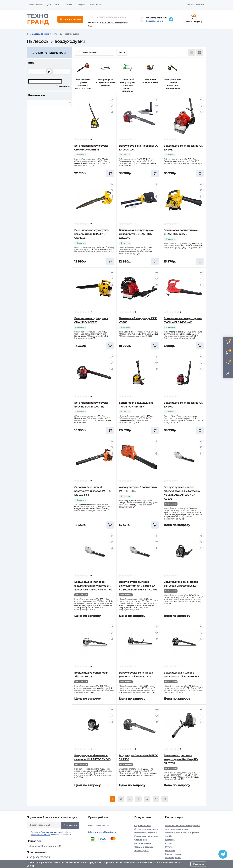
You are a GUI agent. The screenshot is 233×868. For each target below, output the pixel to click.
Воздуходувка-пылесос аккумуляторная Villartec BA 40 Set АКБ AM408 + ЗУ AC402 (138, 586)
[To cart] (110, 173)
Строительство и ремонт (147, 829)
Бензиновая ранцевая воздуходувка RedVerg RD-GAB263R (181, 759)
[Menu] (70, 19)
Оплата (68, 5)
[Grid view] (200, 52)
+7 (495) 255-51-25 (156, 18)
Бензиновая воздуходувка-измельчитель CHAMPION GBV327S (136, 234)
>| (165, 799)
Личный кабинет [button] (196, 5)
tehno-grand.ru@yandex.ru (102, 832)
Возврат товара (173, 854)
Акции (81, 5)
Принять (198, 864)
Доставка (53, 5)
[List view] (192, 52)
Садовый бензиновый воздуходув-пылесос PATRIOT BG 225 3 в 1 (94, 491)
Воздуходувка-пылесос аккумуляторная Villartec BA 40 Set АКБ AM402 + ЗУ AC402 (93, 586)
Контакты (96, 5)
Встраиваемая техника (146, 833)
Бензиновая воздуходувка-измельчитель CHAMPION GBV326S (92, 234)
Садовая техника (40, 34)
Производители (173, 858)
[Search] (92, 17)
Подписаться (70, 825)
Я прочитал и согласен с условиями (51, 833)
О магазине (36, 5)
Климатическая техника (146, 836)
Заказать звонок (154, 21)
